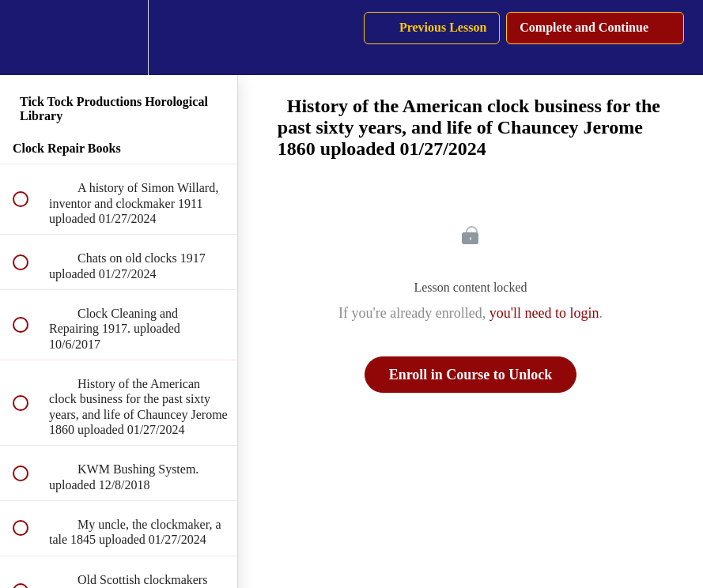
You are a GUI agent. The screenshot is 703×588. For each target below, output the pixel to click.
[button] (29, 38)
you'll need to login (544, 313)
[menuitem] (119, 38)
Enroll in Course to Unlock (471, 375)
